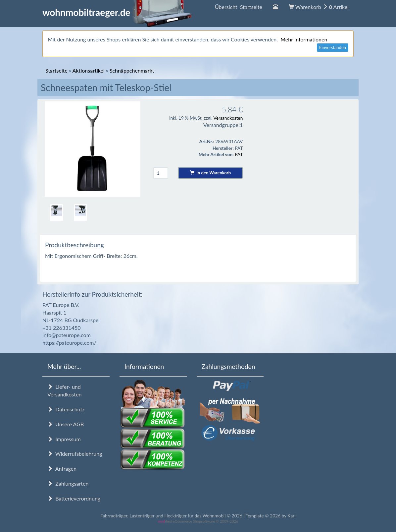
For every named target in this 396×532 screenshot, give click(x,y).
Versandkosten (228, 118)
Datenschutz (66, 409)
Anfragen (62, 469)
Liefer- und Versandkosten (64, 390)
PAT (239, 154)
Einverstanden (333, 47)
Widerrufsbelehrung (75, 454)
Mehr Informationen (304, 39)
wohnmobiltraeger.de (117, 12)
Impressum (64, 439)
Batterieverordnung (74, 498)
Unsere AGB (66, 424)
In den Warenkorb (210, 173)
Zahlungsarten (68, 483)
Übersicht (239, 7)
